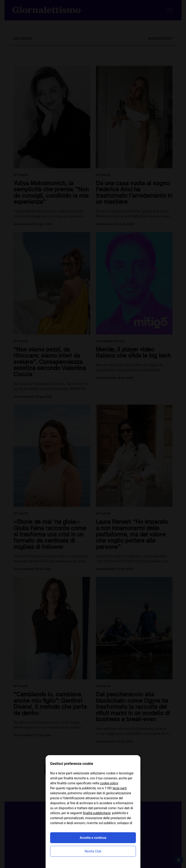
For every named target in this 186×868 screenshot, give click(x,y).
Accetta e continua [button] (93, 838)
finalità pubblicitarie (97, 813)
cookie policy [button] (109, 783)
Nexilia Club (93, 851)
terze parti (120, 788)
